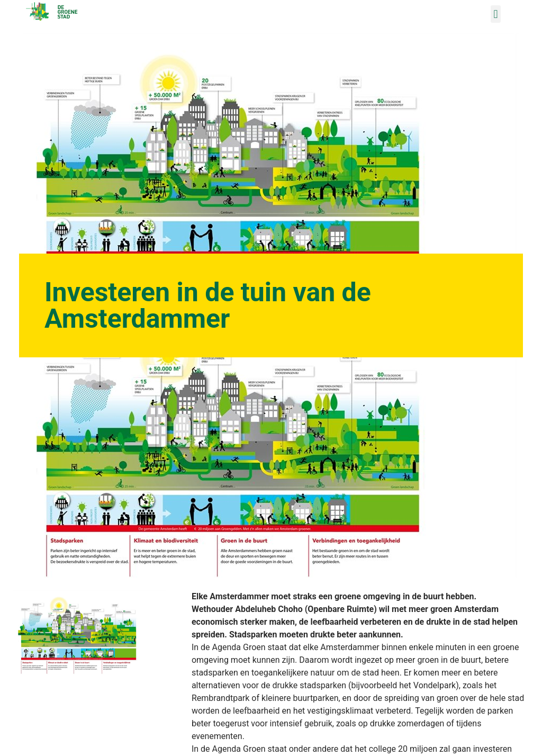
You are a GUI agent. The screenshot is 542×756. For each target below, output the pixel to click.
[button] (496, 14)
